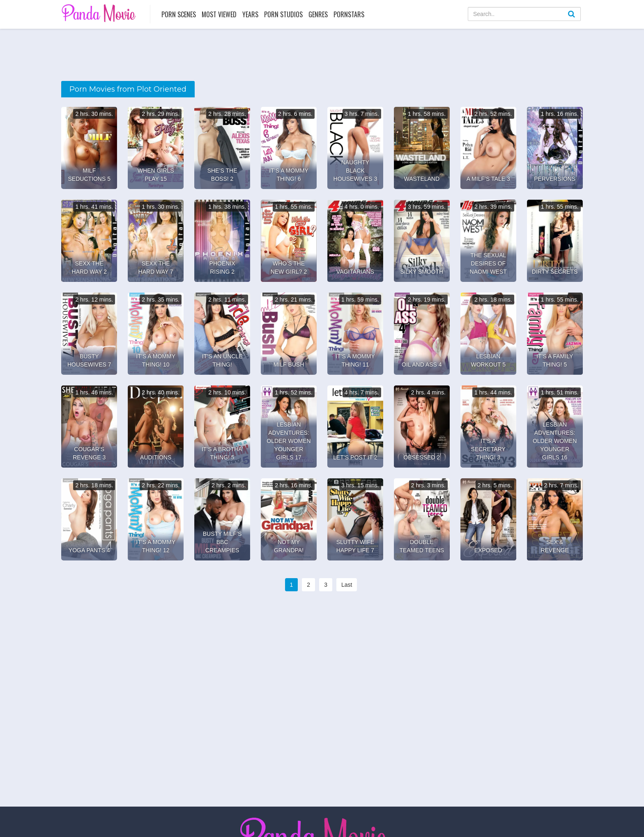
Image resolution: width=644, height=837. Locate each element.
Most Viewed (219, 14)
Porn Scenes (179, 14)
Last (347, 585)
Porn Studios (283, 14)
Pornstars (349, 14)
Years (250, 14)
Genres (318, 14)
